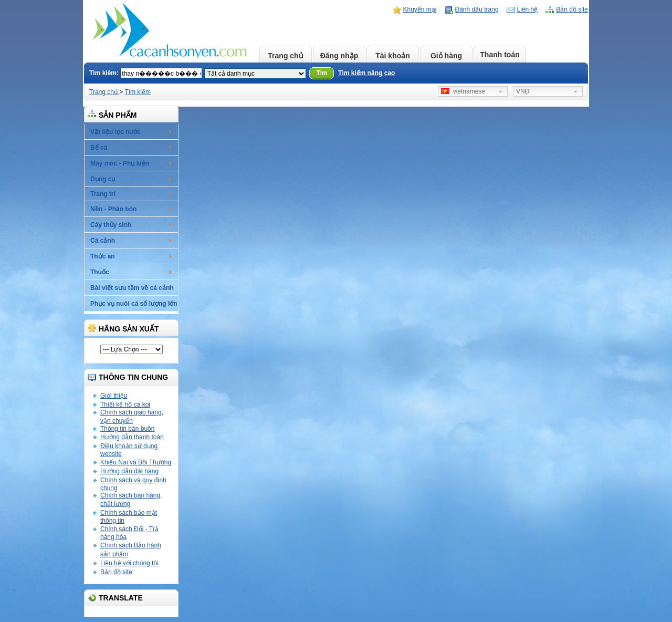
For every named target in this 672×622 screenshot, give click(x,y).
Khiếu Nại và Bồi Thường (136, 462)
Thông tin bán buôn (127, 429)
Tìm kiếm (138, 92)
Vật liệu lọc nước (115, 132)
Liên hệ (528, 9)
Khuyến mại (420, 9)
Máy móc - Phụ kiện (120, 163)
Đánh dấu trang (477, 9)
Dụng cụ (103, 179)
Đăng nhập (339, 56)
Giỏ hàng (446, 56)
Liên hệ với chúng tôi (129, 563)
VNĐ (523, 91)
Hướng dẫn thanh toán (132, 437)
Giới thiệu (114, 396)
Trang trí (103, 194)
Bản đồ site (572, 9)
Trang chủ (285, 56)
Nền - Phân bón (113, 209)
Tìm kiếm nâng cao (366, 73)
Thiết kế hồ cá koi (125, 405)
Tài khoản (393, 56)
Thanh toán (500, 55)
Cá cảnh (103, 241)
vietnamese (463, 91)
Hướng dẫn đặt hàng (129, 471)
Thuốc (100, 272)
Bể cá (99, 148)
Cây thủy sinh (111, 225)
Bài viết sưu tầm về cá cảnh (132, 288)
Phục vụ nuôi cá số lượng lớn (134, 304)
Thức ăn (103, 256)
